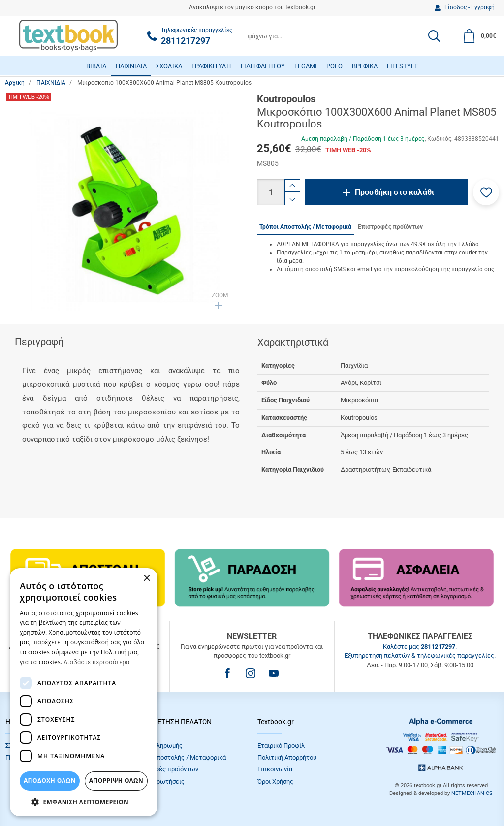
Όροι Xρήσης (275, 781)
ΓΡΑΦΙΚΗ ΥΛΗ (211, 66)
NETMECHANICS (472, 793)
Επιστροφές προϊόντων (165, 769)
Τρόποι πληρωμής (157, 746)
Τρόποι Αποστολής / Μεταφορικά (179, 757)
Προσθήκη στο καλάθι (394, 192)
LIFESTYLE (402, 66)
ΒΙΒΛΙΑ (96, 66)
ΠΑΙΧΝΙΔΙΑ (131, 66)
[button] (486, 192)
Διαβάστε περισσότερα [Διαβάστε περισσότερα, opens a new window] (97, 662)
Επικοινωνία (275, 769)
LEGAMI (306, 66)
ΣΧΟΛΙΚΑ (169, 66)
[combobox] (344, 36)
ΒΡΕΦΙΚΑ (365, 66)
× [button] (146, 579)
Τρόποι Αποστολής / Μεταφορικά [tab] (305, 227)
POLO (334, 66)
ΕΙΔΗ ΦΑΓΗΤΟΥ (263, 66)
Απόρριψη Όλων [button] (116, 780)
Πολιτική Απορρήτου (287, 757)
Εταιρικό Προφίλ (281, 746)
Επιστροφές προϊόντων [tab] (390, 227)
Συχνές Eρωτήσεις (158, 781)
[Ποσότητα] (271, 192)
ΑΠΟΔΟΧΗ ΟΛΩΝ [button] (50, 780)
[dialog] (84, 692)
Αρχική (15, 83)
